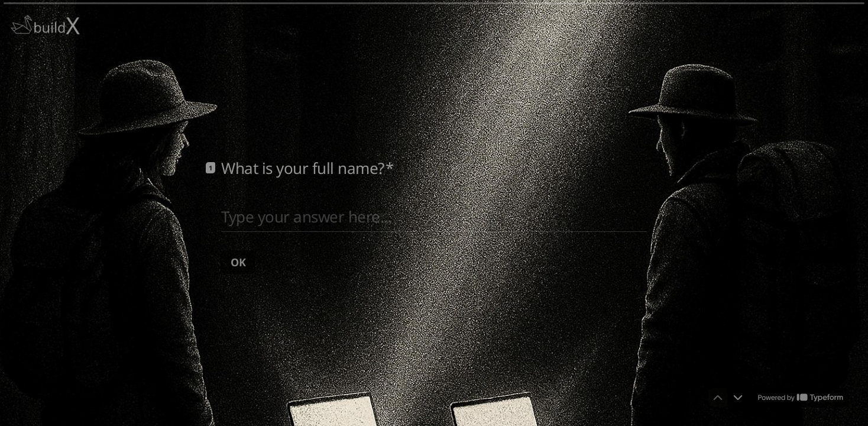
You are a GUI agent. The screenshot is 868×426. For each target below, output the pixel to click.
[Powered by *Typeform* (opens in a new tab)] (801, 398)
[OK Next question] (238, 262)
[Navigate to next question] (738, 398)
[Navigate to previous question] (718, 398)
